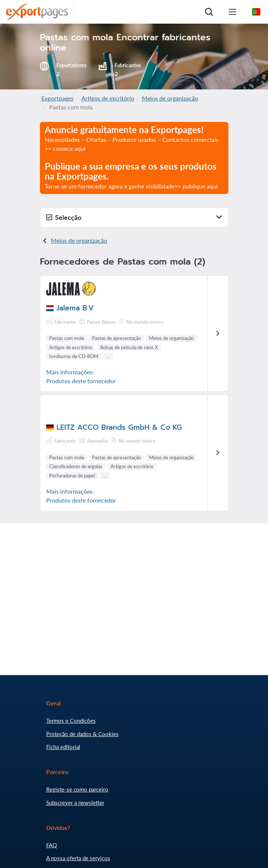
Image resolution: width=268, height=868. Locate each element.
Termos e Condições (71, 721)
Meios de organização (170, 98)
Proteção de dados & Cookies (82, 734)
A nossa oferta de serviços (78, 858)
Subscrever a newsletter (75, 803)
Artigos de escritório (108, 98)
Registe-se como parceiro (77, 789)
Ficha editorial (63, 747)
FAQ (52, 845)
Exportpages (57, 98)
